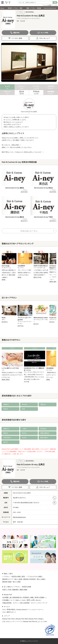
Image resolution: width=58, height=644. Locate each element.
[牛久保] (26, 382)
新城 (23, 409)
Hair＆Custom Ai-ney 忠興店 (22, 493)
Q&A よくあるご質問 (23, 600)
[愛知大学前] (37, 277)
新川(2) (24, 433)
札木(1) (24, 438)
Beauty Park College (36, 619)
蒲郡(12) (43, 404)
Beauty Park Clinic (9, 619)
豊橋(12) (6, 429)
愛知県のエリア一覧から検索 (12, 579)
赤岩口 (5, 590)
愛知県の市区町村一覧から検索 (34, 579)
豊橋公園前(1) (45, 433)
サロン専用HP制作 (9, 610)
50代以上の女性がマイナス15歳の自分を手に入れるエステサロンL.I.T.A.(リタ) (12, 375)
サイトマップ (43, 603)
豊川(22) (25, 404)
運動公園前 (24, 590)
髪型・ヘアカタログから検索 (32, 577)
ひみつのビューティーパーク (12, 621)
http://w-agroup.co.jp (19, 517)
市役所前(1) (7, 438)
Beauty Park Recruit (30, 621)
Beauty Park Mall (22, 619)
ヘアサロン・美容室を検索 (11, 577)
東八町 (5, 442)
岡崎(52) (6, 404)
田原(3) (6, 409)
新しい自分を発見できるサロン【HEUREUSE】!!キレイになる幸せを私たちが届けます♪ (34, 377)
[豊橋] (4, 280)
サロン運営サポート (9, 612)
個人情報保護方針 (16, 597)
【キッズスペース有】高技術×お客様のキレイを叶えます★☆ (25, 273)
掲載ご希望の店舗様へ (38, 597)
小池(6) (24, 429)
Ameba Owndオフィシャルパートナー (29, 610)
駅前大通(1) (44, 438)
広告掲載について (8, 600)
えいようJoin (43, 621)
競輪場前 (15, 590)
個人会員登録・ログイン (29, 603)
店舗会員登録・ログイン (11, 603)
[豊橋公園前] (53, 282)
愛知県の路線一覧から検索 (11, 582)
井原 (10, 590)
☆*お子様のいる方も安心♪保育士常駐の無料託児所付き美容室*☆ (41, 273)
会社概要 (5, 597)
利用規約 (26, 597)
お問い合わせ (36, 600)
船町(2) (6, 433)
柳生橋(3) (43, 429)
